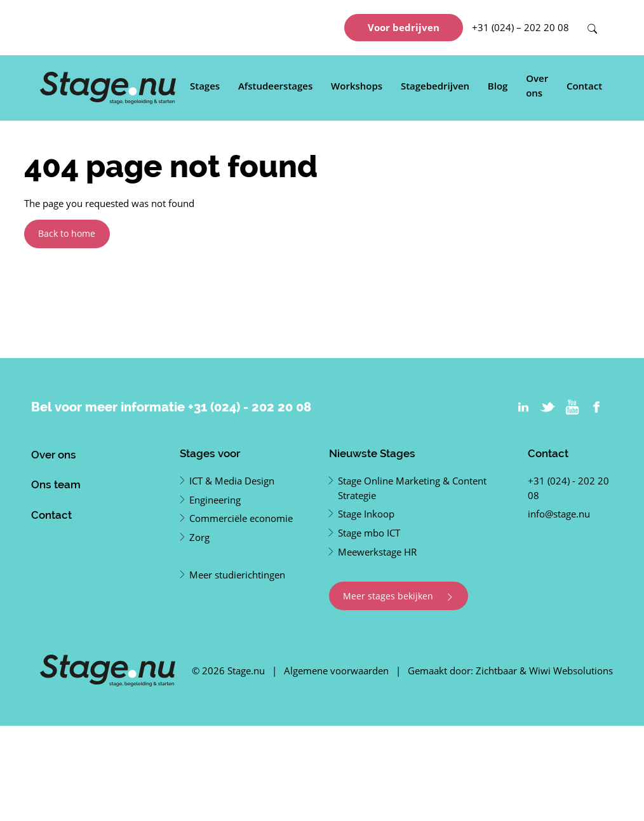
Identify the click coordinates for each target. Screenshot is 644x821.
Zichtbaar (496, 671)
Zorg (199, 537)
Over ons (537, 85)
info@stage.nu (559, 514)
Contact (584, 86)
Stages (205, 86)
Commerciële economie (241, 518)
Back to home (67, 233)
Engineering (215, 500)
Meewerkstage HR (377, 552)
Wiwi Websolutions (571, 671)
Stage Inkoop (366, 514)
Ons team (56, 484)
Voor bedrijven (404, 27)
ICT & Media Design (232, 481)
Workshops (357, 86)
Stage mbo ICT (369, 533)
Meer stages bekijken (398, 596)
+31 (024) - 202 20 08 (250, 407)
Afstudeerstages (275, 86)
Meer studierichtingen (237, 575)
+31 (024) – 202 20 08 (520, 27)
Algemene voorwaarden (336, 671)
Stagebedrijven (435, 86)
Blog (498, 86)
